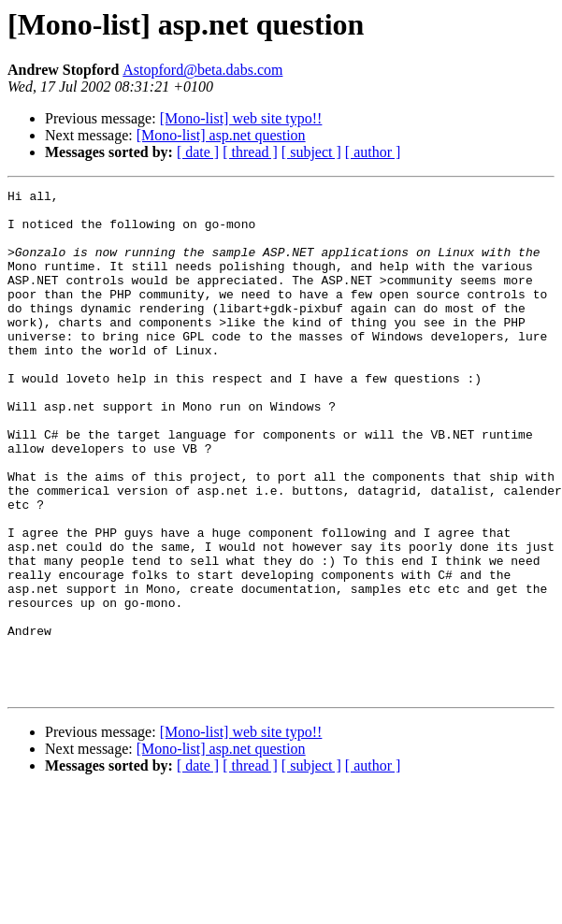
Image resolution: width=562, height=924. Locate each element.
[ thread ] (250, 152)
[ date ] (198, 152)
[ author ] (373, 152)
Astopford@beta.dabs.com (202, 70)
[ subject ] (311, 152)
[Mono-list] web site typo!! (241, 118)
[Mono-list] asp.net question (221, 135)
